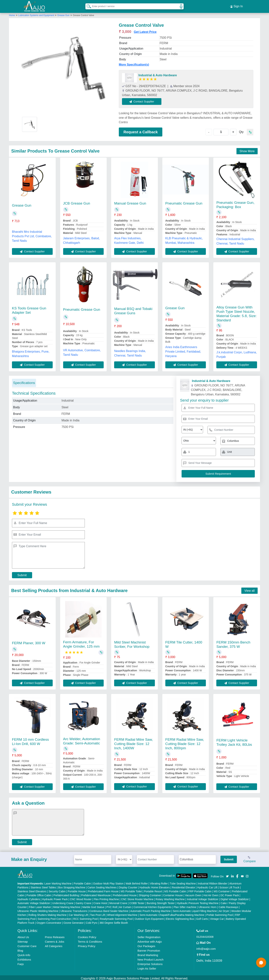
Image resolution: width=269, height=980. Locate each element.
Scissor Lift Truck (229, 886)
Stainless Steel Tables (43, 886)
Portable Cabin (82, 882)
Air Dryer (224, 909)
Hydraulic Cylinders (29, 898)
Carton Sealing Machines (102, 886)
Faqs (21, 962)
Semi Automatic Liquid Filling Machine (195, 909)
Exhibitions (24, 958)
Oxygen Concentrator (49, 921)
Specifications (24, 381)
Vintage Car (217, 917)
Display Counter (128, 886)
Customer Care (27, 944)
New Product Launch (150, 958)
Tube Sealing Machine (183, 882)
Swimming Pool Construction (54, 917)
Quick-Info (24, 953)
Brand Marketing (148, 953)
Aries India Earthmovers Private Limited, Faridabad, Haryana (183, 350)
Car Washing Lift (78, 913)
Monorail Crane (118, 901)
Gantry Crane (83, 901)
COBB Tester (137, 901)
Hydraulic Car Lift (207, 886)
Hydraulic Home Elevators (155, 886)
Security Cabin (57, 890)
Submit (22, 573)
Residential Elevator (184, 886)
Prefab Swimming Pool (220, 913)
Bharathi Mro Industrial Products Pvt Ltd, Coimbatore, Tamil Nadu (32, 235)
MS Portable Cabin (175, 890)
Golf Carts (202, 917)
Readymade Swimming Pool (116, 917)
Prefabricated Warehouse (96, 894)
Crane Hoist (100, 901)
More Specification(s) (134, 63)
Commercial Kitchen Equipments (153, 905)
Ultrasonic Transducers (74, 909)
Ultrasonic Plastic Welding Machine (38, 909)
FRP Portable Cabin (200, 890)
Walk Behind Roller (137, 882)
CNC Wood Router (81, 898)
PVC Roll (112, 905)
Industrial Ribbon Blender (212, 882)
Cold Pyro (91, 921)
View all (249, 589)
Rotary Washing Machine (170, 898)
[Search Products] (87, 5)
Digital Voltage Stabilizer (235, 898)
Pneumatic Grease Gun (184, 202)
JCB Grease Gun (77, 202)
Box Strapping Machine (72, 886)
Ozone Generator (74, 921)
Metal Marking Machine (67, 905)
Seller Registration (149, 935)
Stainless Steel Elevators (32, 890)
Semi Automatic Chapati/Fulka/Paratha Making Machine (172, 913)
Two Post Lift (98, 913)
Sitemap (23, 940)
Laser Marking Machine (58, 882)
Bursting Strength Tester (161, 901)
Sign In (236, 6)
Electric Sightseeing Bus (180, 917)
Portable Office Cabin (39, 894)
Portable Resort (153, 890)
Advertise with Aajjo (150, 940)
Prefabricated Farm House (103, 890)
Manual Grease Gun (130, 202)
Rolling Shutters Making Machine (48, 913)
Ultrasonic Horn (207, 905)
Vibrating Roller (159, 882)
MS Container (222, 890)
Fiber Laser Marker (40, 905)
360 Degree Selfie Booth (114, 921)
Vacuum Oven (193, 894)
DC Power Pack (230, 894)
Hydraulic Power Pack (55, 898)
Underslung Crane (63, 901)
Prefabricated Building (66, 894)
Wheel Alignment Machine (122, 913)
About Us (23, 935)
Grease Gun (63, 14)
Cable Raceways (228, 905)
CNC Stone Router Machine (137, 898)
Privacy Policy (87, 944)
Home (12, 14)
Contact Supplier (144, 100)
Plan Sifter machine (185, 905)
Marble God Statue (93, 905)
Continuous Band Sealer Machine (109, 909)
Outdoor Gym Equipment (149, 917)
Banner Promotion (149, 949)
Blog (20, 949)
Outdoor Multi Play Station (108, 882)
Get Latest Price (145, 30)
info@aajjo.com (206, 947)
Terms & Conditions (90, 940)
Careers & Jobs (54, 940)
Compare (250, 858)
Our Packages (146, 944)
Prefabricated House (125, 894)
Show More (247, 149)
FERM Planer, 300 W (29, 641)
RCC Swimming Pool (85, 917)
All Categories (54, 944)
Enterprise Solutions (150, 962)
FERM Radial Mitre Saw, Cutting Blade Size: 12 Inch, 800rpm (185, 742)
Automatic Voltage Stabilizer (34, 901)
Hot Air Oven (211, 894)
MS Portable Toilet (131, 890)
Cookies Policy (87, 935)
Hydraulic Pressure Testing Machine (198, 901)
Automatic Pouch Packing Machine (150, 909)
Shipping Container (150, 894)
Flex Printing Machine (106, 898)
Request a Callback (141, 130)
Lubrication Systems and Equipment (37, 14)
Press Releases (55, 935)
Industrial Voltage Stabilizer (203, 898)
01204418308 (205, 935)
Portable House (77, 890)
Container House (173, 894)
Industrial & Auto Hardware (158, 74)
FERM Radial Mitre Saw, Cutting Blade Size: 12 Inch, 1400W (133, 742)
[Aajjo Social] (227, 874)
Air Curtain (125, 905)
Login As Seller (147, 967)
